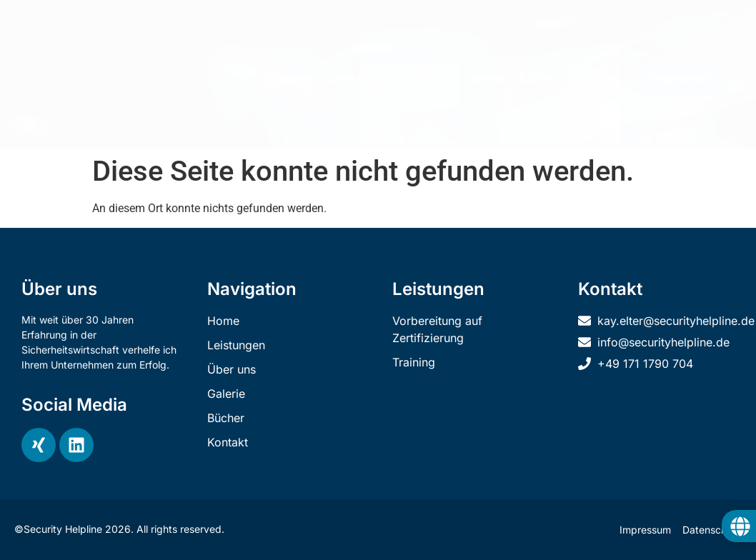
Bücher (538, 78)
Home (296, 78)
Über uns (427, 78)
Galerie (486, 78)
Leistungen (357, 78)
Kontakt (594, 78)
